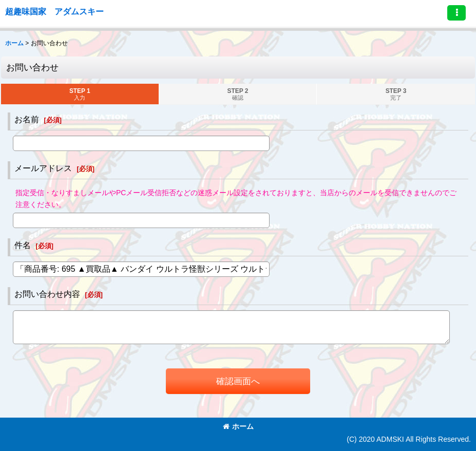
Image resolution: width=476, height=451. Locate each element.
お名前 (27, 119)
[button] (456, 13)
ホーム (238, 426)
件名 (23, 245)
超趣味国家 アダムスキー (54, 11)
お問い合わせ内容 (47, 294)
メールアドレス (43, 168)
